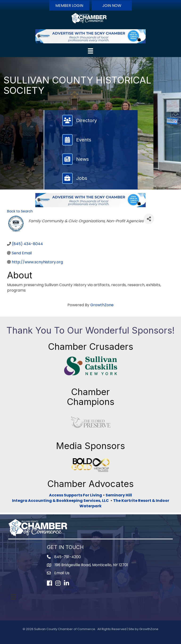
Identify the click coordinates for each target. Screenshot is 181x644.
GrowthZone (102, 305)
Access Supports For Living (76, 495)
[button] (69, 5)
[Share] (149, 219)
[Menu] (90, 51)
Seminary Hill (119, 495)
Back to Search (20, 211)
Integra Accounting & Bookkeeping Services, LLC (61, 501)
